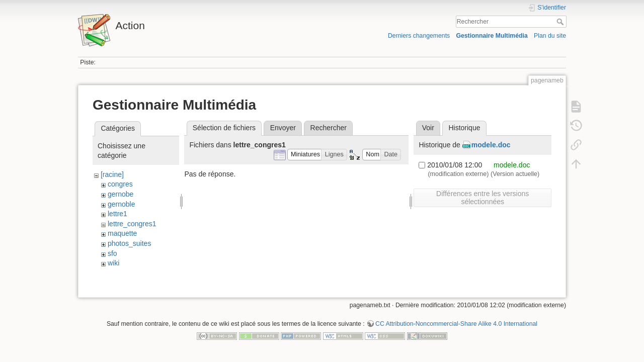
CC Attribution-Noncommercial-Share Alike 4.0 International (456, 329)
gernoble (122, 204)
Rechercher (561, 22)
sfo (112, 253)
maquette (122, 233)
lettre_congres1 (132, 224)
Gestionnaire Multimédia (492, 36)
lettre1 (117, 214)
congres (120, 184)
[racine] (112, 174)
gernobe (120, 194)
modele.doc (491, 145)
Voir (428, 128)
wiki (113, 263)
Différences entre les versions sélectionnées (482, 198)
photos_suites (129, 243)
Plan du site (550, 36)
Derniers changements (419, 36)
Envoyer (283, 128)
